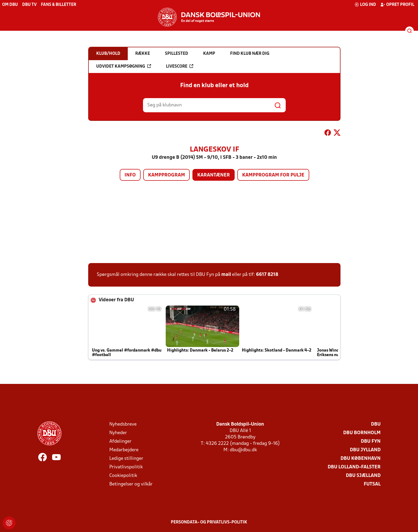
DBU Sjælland (363, 476)
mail (226, 275)
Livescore (180, 66)
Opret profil (397, 5)
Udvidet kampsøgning (124, 66)
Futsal (372, 484)
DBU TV (29, 5)
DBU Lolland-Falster (354, 467)
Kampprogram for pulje (273, 175)
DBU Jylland (365, 450)
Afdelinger (120, 442)
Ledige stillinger (126, 459)
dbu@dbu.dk (243, 450)
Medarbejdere (124, 450)
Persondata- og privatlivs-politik (209, 522)
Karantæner (214, 175)
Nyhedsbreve (123, 424)
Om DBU (10, 5)
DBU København (361, 459)
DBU (376, 424)
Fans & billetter (59, 5)
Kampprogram (167, 175)
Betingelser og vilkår (131, 484)
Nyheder (118, 433)
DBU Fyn (371, 442)
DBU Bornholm (362, 433)
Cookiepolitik (123, 476)
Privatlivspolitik (126, 467)
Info (130, 175)
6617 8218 (267, 275)
